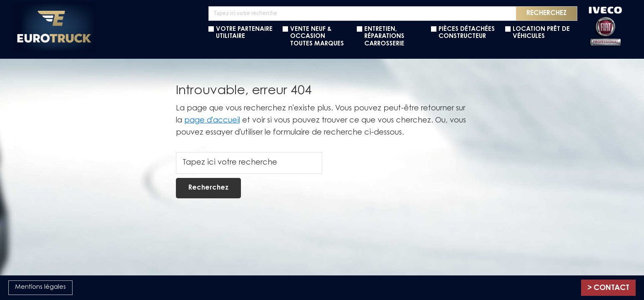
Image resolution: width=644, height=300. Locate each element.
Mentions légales (40, 287)
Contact (611, 288)
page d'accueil (212, 121)
